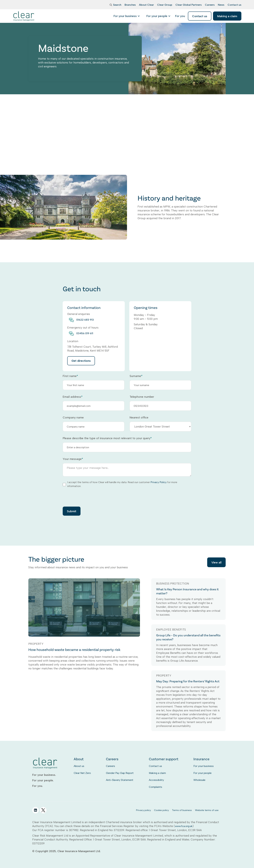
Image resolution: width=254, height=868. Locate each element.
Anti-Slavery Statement (120, 780)
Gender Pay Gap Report (120, 773)
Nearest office (139, 417)
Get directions (81, 361)
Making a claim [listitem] (227, 16)
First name (70, 376)
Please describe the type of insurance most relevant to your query (107, 438)
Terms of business (182, 810)
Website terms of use (207, 810)
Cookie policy (161, 810)
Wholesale (199, 780)
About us (79, 766)
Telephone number (142, 397)
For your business (204, 766)
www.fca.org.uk (184, 826)
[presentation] (87, 497)
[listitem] (180, 16)
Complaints (156, 787)
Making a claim (157, 773)
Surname (136, 376)
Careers (110, 766)
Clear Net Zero (82, 773)
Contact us (155, 766)
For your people (202, 773)
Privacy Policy (159, 482)
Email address (73, 397)
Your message (73, 459)
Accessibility (156, 780)
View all (216, 562)
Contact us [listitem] (200, 16)
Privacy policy (143, 810)
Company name (73, 417)
